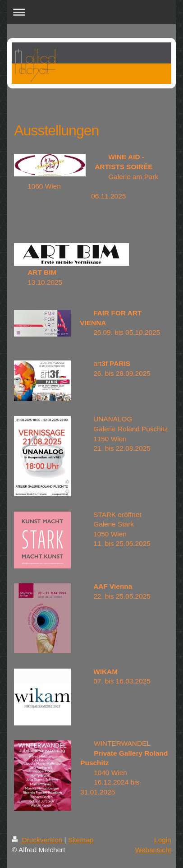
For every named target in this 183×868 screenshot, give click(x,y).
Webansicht (153, 850)
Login (163, 840)
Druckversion (38, 840)
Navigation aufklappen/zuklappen (91, 12)
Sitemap (81, 840)
